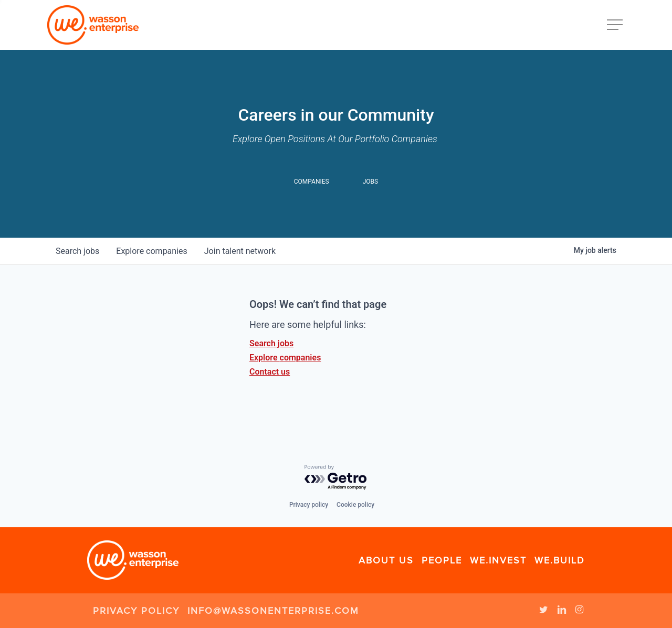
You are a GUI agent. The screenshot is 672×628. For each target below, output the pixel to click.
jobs (77, 251)
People (442, 560)
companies (151, 251)
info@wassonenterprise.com (273, 611)
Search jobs (271, 343)
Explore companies (285, 358)
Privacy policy (309, 505)
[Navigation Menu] (616, 25)
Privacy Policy (136, 611)
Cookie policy (355, 505)
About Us (386, 560)
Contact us (270, 372)
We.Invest (498, 560)
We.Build (560, 560)
